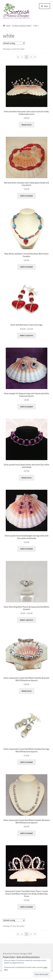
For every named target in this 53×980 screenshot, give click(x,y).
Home (8, 26)
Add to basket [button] (27, 196)
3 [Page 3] (31, 57)
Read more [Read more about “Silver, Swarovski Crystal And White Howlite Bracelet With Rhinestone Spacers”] (27, 691)
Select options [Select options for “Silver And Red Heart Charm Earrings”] (26, 335)
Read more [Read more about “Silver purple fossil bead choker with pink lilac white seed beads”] (27, 478)
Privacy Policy (9, 957)
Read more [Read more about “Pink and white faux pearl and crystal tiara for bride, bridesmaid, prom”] (27, 125)
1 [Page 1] (22, 57)
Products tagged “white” (22, 26)
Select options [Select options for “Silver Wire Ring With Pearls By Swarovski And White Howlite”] (26, 620)
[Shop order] (14, 43)
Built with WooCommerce (28, 957)
